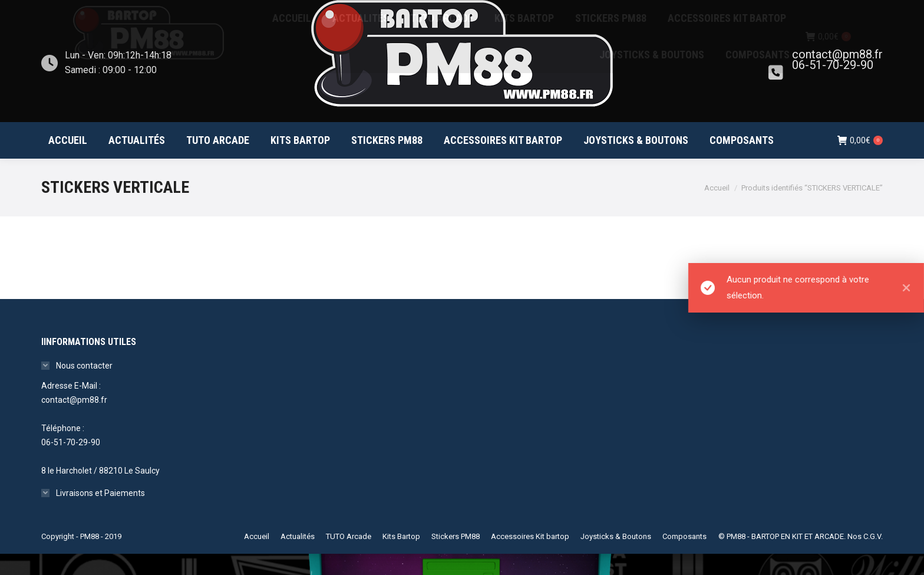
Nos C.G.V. (865, 558)
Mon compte (817, 11)
